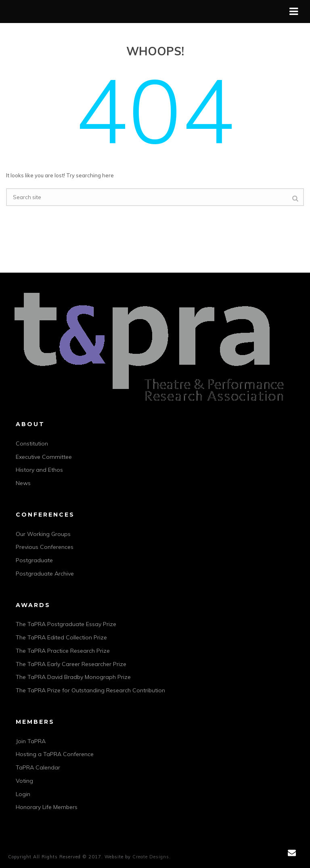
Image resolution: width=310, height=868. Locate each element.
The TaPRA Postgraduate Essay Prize (66, 624)
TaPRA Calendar (38, 767)
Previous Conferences (45, 547)
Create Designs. (152, 857)
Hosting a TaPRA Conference (55, 754)
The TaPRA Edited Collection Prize (61, 637)
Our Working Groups (43, 534)
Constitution (32, 443)
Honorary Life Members (47, 807)
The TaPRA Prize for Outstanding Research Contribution (90, 690)
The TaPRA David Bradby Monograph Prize (73, 677)
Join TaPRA (31, 741)
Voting (24, 781)
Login (23, 794)
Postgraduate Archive (45, 574)
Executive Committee (44, 457)
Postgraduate (34, 560)
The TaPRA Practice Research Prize (63, 651)
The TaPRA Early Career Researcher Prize (71, 664)
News (23, 483)
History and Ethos (39, 470)
